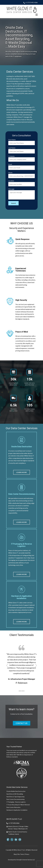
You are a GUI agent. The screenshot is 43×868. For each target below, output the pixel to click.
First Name (12, 140)
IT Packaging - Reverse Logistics (16, 802)
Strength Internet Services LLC (26, 860)
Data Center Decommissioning (15, 799)
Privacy (27, 854)
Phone (10, 173)
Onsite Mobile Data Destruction (16, 791)
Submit (13, 203)
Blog (15, 854)
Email (10, 164)
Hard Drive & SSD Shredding (15, 794)
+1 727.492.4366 (13, 823)
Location (11, 181)
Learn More (22, 472)
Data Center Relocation (13, 807)
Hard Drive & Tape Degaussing (15, 797)
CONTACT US (22, 723)
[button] (7, 665)
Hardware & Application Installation (17, 810)
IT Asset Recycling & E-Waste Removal (18, 805)
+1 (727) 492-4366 (31, 3)
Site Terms (21, 854)
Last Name (12, 148)
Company (11, 156)
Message (11, 189)
